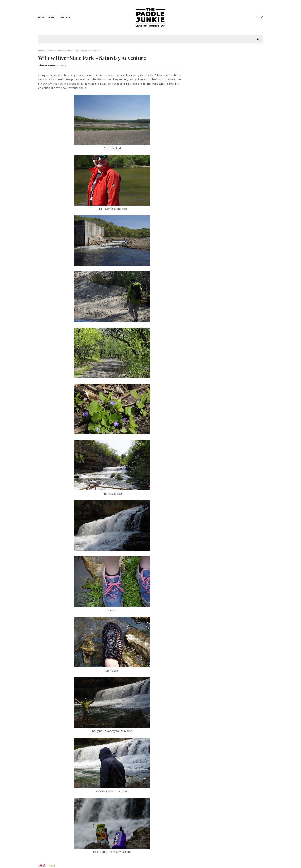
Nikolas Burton (47, 65)
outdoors (51, 51)
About (52, 17)
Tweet (51, 866)
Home (41, 17)
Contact (65, 17)
